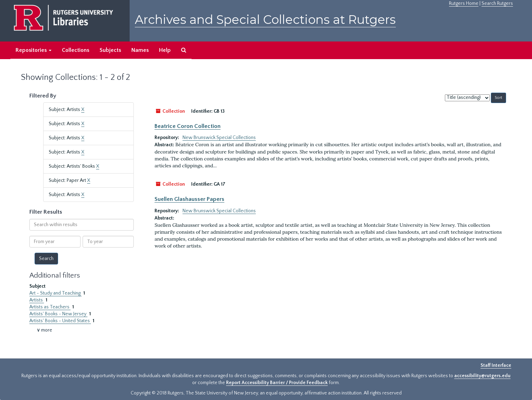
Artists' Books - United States (60, 321)
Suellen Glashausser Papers (189, 199)
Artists (37, 300)
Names (140, 50)
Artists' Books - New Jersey (58, 314)
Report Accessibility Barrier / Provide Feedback (277, 383)
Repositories (34, 50)
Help (165, 50)
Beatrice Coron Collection (188, 126)
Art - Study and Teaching (55, 293)
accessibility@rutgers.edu (482, 376)
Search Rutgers (497, 3)
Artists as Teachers (50, 307)
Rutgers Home (464, 3)
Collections (76, 50)
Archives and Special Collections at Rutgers (265, 20)
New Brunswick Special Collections (219, 138)
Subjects (110, 50)
